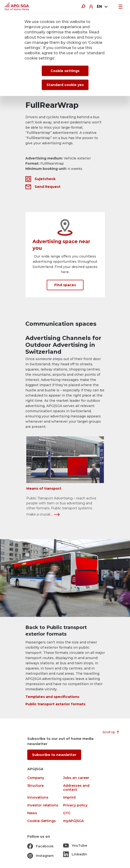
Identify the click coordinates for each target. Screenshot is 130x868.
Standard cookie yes (65, 85)
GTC (67, 813)
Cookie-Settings (42, 821)
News (32, 813)
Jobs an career (76, 778)
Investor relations (43, 805)
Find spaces (65, 285)
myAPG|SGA (73, 821)
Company (36, 778)
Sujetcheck (45, 179)
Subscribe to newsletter (54, 755)
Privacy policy (75, 805)
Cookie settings (65, 71)
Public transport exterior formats (55, 704)
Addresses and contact (76, 788)
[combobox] (102, 7)
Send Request (48, 187)
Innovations (38, 798)
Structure (35, 786)
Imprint (70, 798)
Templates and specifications (52, 697)
